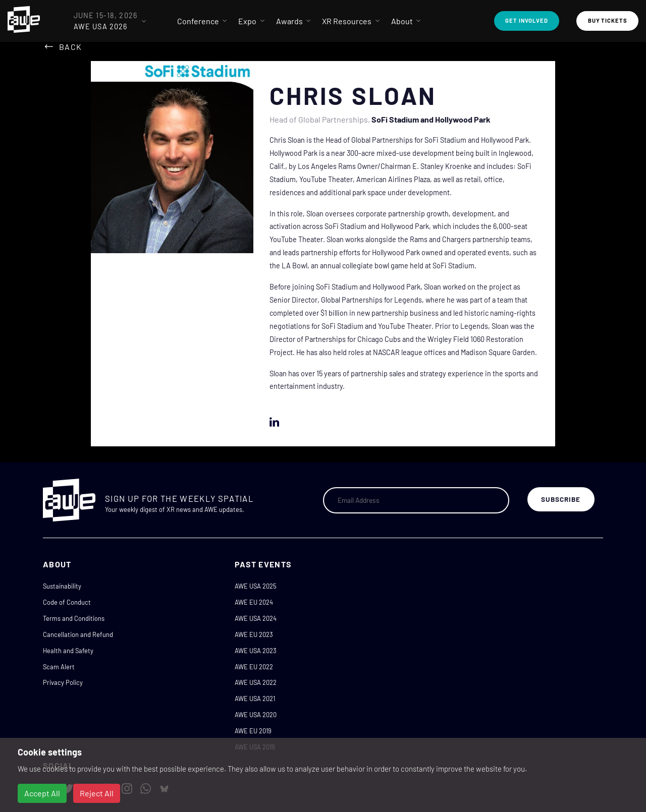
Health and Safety (68, 651)
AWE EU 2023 (254, 634)
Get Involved (527, 20)
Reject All (97, 793)
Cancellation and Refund (78, 634)
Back (70, 47)
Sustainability (62, 586)
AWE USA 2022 (256, 682)
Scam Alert (59, 667)
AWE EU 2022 (254, 667)
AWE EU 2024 (254, 602)
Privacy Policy (63, 682)
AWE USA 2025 (256, 586)
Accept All (42, 793)
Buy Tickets (608, 20)
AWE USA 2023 (256, 651)
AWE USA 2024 (256, 618)
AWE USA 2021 (255, 699)
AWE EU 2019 (253, 731)
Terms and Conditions (74, 618)
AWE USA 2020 (256, 715)
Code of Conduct (67, 602)
